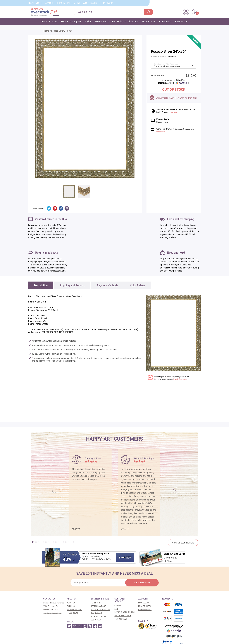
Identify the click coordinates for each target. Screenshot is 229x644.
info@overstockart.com (53, 613)
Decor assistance (123, 616)
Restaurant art (98, 606)
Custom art (96, 620)
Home (46, 31)
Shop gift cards (98, 616)
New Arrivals (149, 21)
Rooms (65, 21)
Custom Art (165, 21)
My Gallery (144, 603)
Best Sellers (118, 21)
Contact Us (120, 605)
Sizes (54, 21)
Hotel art (95, 603)
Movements (101, 21)
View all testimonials (183, 543)
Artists (44, 21)
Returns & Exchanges (124, 612)
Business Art (182, 21)
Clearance (133, 21)
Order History (145, 610)
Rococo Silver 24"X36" (61, 31)
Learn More (173, 112)
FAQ (116, 609)
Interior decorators (100, 610)
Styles (88, 21)
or (181, 83)
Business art (97, 613)
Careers (71, 606)
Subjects (77, 21)
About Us (71, 603)
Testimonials (121, 619)
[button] (175, 491)
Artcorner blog (74, 610)
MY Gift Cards (145, 606)
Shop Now (125, 558)
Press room (72, 613)
